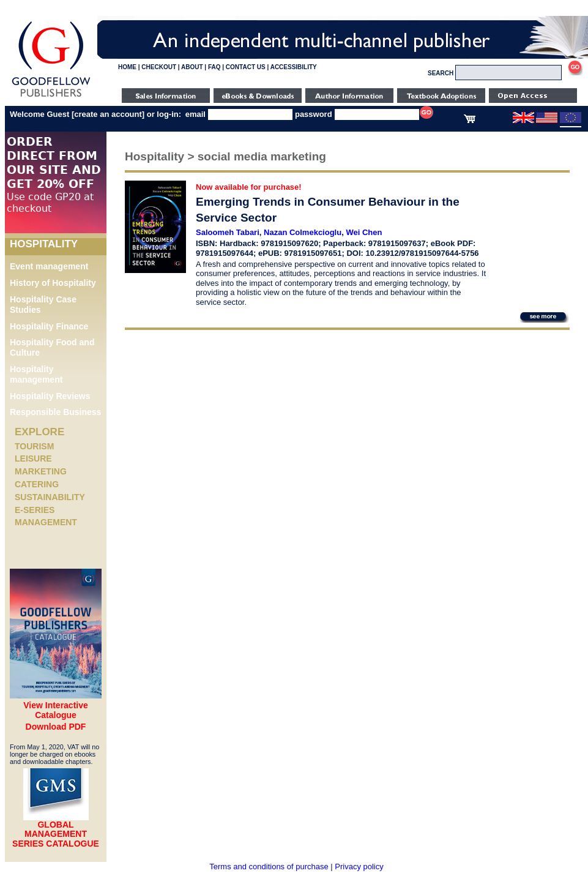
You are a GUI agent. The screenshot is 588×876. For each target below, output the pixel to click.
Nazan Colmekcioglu (303, 232)
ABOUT (192, 67)
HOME (127, 67)
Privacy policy (359, 867)
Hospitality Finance (49, 326)
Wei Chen (364, 232)
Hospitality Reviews (50, 396)
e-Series (35, 510)
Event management (49, 266)
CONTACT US (246, 67)
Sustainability (50, 497)
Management (46, 522)
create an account (108, 114)
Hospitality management (36, 374)
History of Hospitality (53, 283)
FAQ (214, 67)
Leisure (33, 459)
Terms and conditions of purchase (269, 867)
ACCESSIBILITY (294, 67)
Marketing (41, 471)
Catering (37, 484)
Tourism (34, 446)
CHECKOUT (159, 67)
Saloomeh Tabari (228, 232)
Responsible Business (55, 412)
